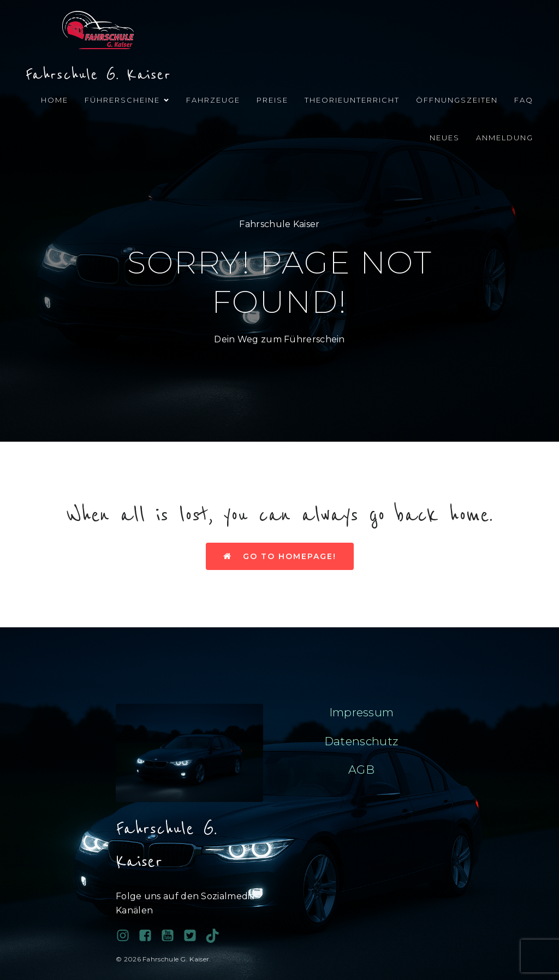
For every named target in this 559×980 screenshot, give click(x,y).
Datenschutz (361, 741)
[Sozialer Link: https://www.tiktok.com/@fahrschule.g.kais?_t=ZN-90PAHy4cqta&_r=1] (216, 936)
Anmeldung (505, 138)
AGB (361, 770)
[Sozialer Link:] (172, 936)
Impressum (362, 712)
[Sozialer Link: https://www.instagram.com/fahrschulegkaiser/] (127, 936)
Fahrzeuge (213, 100)
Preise (272, 100)
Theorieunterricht (352, 100)
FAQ (524, 100)
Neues (445, 138)
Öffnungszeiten (457, 100)
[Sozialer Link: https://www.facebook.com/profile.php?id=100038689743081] (149, 936)
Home (55, 100)
